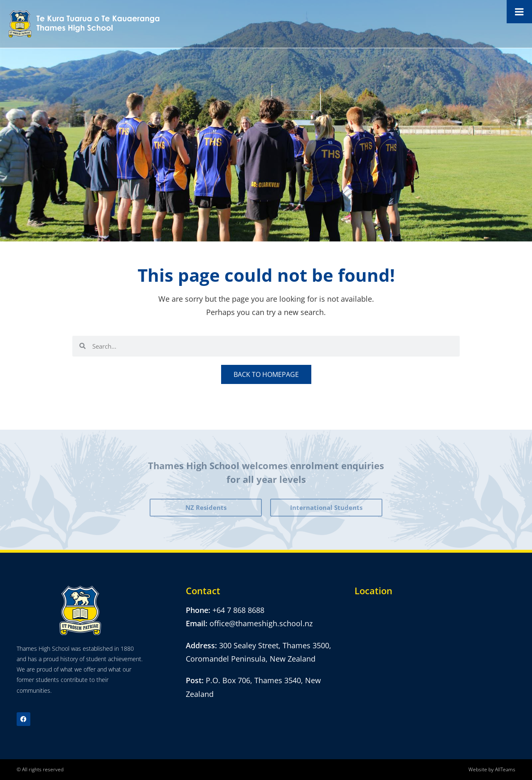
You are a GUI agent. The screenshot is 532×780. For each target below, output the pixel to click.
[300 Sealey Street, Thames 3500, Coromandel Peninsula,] (435, 645)
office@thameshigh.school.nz (261, 623)
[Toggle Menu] (519, 12)
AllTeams (505, 769)
